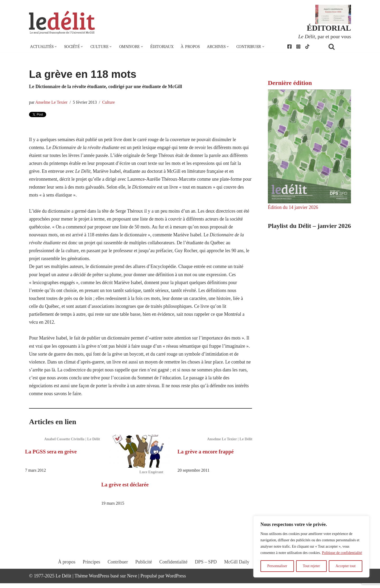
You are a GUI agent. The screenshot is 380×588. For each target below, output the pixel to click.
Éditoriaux (165, 47)
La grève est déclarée (125, 489)
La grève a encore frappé (206, 456)
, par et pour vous (324, 36)
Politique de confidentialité (342, 553)
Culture (109, 103)
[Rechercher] (338, 47)
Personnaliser (277, 566)
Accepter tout (346, 566)
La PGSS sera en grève (51, 456)
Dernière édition (290, 83)
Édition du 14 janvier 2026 (293, 208)
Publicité (143, 571)
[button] (56, 47)
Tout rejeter (311, 566)
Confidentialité (173, 571)
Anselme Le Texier (52, 103)
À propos (194, 47)
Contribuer (117, 571)
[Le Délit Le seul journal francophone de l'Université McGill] (62, 23)
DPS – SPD (206, 571)
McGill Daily (237, 571)
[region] (311, 547)
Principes (91, 571)
